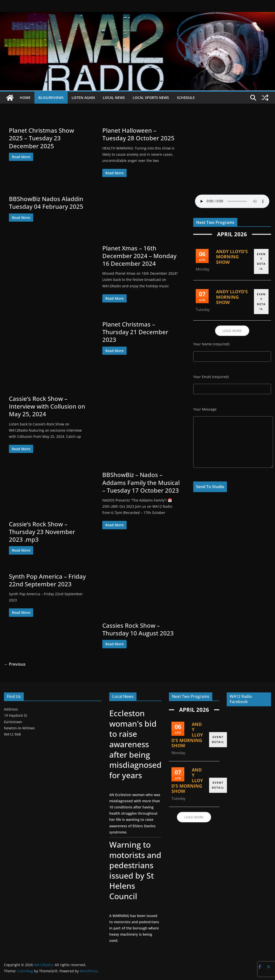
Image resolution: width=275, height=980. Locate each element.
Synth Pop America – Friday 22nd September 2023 (47, 580)
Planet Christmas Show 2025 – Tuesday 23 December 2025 (41, 138)
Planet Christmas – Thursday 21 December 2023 (135, 332)
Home (25, 98)
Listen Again (83, 98)
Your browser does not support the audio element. (232, 201)
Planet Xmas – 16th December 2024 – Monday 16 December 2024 (139, 256)
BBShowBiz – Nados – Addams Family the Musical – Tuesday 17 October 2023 (141, 482)
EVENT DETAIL (261, 260)
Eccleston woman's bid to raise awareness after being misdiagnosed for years (135, 744)
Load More (232, 332)
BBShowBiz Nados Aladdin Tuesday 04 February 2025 (46, 203)
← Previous (15, 664)
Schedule (186, 98)
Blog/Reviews (51, 98)
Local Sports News (151, 98)
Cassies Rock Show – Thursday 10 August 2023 (138, 629)
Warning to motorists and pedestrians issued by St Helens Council (135, 870)
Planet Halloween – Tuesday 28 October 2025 (138, 134)
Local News (114, 98)
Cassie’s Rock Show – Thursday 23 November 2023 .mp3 (42, 532)
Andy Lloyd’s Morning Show (232, 257)
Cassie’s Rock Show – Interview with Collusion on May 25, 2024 (47, 406)
